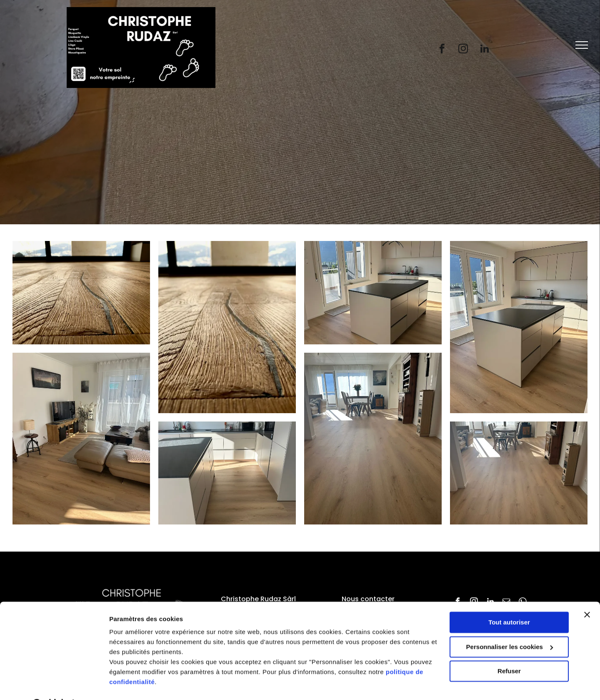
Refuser (509, 650)
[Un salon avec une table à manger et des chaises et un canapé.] (227, 327)
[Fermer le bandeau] (587, 593)
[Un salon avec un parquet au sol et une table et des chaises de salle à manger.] (519, 473)
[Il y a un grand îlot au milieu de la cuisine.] (373, 293)
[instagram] (463, 50)
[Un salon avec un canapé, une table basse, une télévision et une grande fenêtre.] (81, 439)
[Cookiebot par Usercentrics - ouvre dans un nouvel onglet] (54, 684)
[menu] (582, 45)
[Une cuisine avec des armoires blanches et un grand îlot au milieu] (519, 327)
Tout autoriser (509, 601)
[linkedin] (484, 50)
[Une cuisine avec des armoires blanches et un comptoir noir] (227, 473)
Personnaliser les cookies (510, 625)
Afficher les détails (137, 684)
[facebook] (442, 50)
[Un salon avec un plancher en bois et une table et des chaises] (373, 439)
